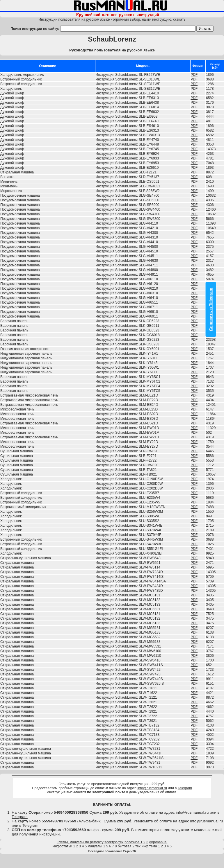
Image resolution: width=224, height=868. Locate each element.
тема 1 (155, 846)
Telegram (185, 788)
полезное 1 (134, 842)
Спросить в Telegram (211, 309)
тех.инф (142, 846)
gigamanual (158, 842)
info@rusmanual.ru (152, 788)
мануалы (95, 846)
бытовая (125, 846)
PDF (194, 75)
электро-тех (114, 842)
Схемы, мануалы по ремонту (80, 842)
